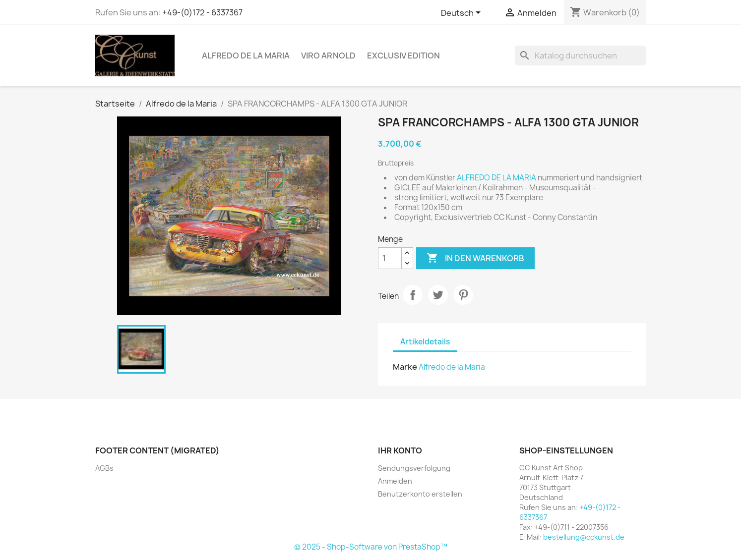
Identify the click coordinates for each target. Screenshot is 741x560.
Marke (405, 367)
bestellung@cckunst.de (584, 537)
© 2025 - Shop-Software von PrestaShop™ (371, 547)
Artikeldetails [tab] (425, 342)
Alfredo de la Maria (246, 56)
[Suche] (580, 56)
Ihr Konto (400, 450)
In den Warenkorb (475, 258)
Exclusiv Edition (403, 56)
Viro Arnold (328, 56)
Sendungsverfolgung (414, 468)
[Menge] (390, 258)
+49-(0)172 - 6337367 (202, 12)
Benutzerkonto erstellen (420, 494)
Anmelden (395, 481)
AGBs (104, 468)
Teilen (413, 295)
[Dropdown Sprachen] (463, 13)
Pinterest (463, 295)
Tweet (438, 295)
